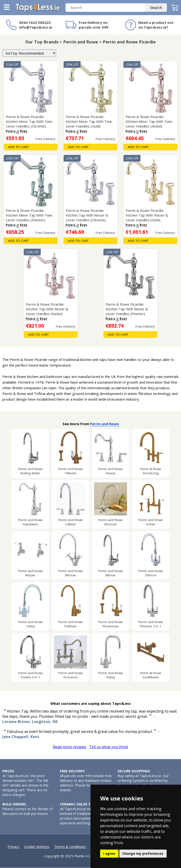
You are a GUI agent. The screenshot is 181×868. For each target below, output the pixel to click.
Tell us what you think (109, 747)
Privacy (13, 847)
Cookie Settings (37, 847)
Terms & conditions (70, 847)
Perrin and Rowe (104, 424)
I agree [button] (109, 853)
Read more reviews (70, 747)
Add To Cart (18, 147)
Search (156, 8)
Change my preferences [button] (143, 853)
